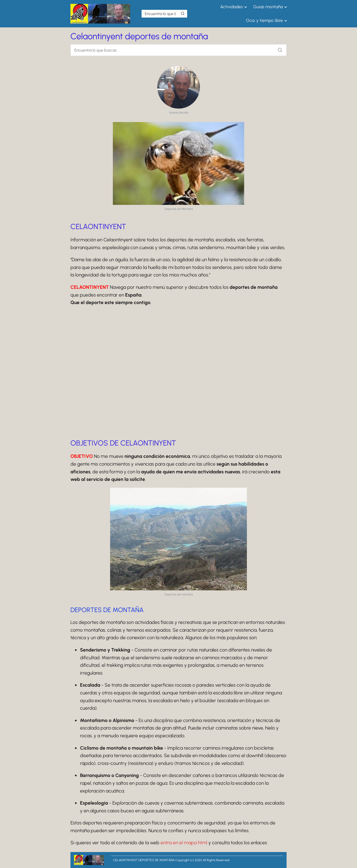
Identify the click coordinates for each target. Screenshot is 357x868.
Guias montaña (268, 7)
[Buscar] (183, 13)
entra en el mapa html (184, 843)
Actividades (232, 7)
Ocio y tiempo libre (264, 20)
